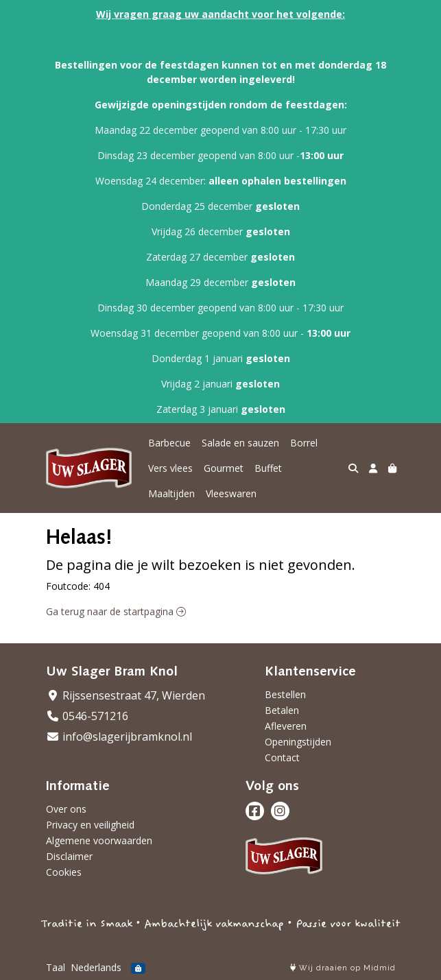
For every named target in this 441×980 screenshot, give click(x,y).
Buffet (268, 468)
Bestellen (285, 694)
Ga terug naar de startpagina (116, 611)
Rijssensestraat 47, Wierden (126, 695)
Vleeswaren (231, 493)
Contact (282, 757)
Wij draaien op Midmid (343, 968)
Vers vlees (170, 468)
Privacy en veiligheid (90, 825)
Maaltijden (171, 493)
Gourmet (224, 468)
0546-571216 (87, 716)
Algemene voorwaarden (99, 840)
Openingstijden (298, 742)
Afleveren (286, 726)
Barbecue (169, 443)
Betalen (282, 710)
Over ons (66, 809)
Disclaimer (69, 856)
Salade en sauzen (240, 443)
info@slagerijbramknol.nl (119, 737)
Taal (56, 967)
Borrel (304, 443)
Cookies (64, 872)
